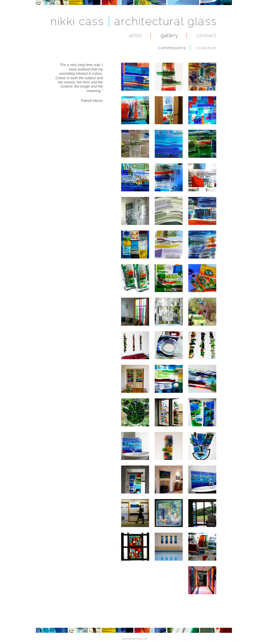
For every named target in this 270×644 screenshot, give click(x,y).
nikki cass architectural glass (134, 21)
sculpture (206, 48)
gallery (169, 35)
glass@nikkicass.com (135, 639)
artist (136, 35)
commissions (172, 48)
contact (206, 35)
